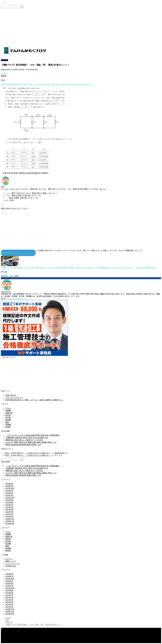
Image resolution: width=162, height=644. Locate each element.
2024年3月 (9, 486)
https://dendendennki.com (17, 299)
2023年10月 (10, 488)
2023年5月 (9, 491)
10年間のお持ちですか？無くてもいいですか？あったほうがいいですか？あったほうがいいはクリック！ (47, 84)
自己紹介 (4, 74)
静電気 (8, 427)
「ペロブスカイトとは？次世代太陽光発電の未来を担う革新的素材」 (33, 435)
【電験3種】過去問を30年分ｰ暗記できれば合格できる (27, 438)
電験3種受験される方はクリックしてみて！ (18, 253)
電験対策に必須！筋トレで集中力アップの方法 (24, 440)
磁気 (7, 422)
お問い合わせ (9, 3)
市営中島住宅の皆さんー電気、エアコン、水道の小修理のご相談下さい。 (35, 400)
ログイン (9, 559)
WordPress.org (11, 566)
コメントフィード (13, 564)
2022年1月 (9, 495)
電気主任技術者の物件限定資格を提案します (23, 445)
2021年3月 (9, 512)
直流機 (8, 420)
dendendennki (60, 453)
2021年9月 (9, 500)
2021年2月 (9, 514)
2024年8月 (9, 484)
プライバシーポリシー (14, 398)
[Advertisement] (81, 25)
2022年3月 (9, 493)
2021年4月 (9, 509)
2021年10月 (10, 498)
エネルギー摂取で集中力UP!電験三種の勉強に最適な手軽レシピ (31, 442)
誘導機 (8, 425)
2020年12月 (10, 519)
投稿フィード (11, 561)
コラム (8, 408)
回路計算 (4, 60)
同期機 (8, 411)
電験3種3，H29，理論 (10, 276)
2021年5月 (9, 507)
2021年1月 (9, 516)
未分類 (8, 418)
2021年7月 (9, 505)
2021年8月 (9, 502)
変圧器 (8, 415)
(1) (6, 272)
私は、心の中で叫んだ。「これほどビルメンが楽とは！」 (29, 453)
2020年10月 (10, 524)
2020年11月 (10, 521)
